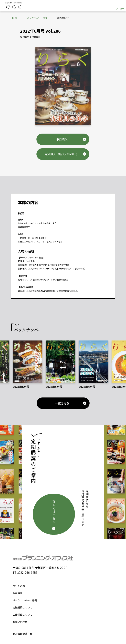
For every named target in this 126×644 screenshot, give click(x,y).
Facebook (57, 613)
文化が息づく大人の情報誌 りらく (14, 6)
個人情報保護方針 (22, 599)
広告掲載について (22, 579)
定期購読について (22, 572)
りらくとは (19, 551)
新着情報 (18, 558)
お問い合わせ (20, 587)
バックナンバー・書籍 (25, 565)
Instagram (69, 613)
